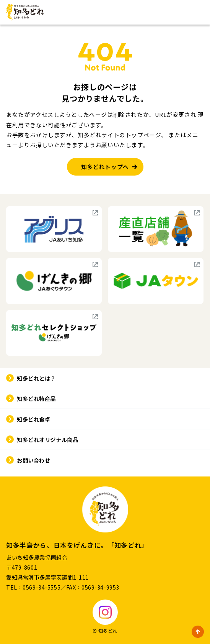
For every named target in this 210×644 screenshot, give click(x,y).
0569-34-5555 (42, 587)
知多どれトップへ (105, 167)
